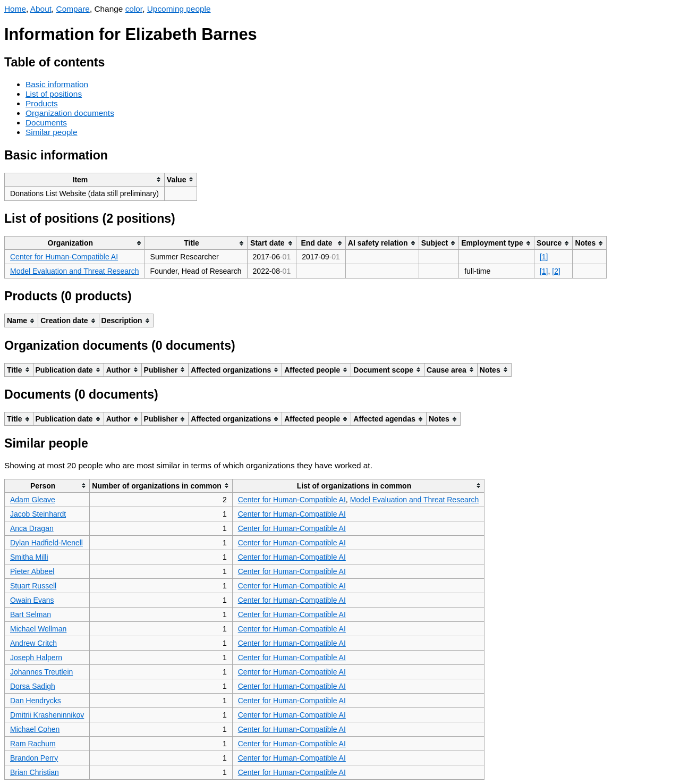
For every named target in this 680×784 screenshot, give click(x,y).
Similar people (52, 132)
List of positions (54, 94)
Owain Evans (32, 600)
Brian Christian (35, 772)
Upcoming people (179, 9)
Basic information (57, 84)
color (134, 9)
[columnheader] (85, 179)
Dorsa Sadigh (33, 686)
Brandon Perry (34, 758)
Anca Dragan (32, 528)
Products (42, 103)
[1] (544, 257)
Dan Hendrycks (36, 701)
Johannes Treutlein (41, 672)
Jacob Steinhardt (38, 514)
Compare (73, 9)
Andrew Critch (33, 643)
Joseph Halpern (36, 657)
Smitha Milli (29, 557)
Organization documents (70, 113)
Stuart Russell (33, 586)
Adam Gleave (33, 500)
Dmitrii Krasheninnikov (47, 715)
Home (15, 9)
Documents (46, 123)
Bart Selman (31, 614)
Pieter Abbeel (32, 571)
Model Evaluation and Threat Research (75, 271)
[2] (556, 271)
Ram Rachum (33, 744)
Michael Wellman (38, 629)
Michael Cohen (35, 729)
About (41, 9)
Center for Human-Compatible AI (64, 257)
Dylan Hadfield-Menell (46, 543)
